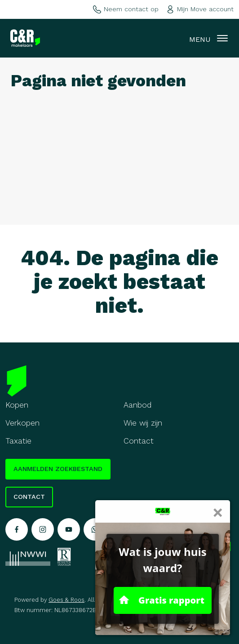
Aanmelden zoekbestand (58, 469)
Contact (139, 441)
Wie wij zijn (143, 423)
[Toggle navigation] (222, 38)
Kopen (17, 405)
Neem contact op (126, 9)
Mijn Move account (200, 9)
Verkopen (22, 423)
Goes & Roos (66, 600)
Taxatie (18, 441)
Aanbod (138, 405)
